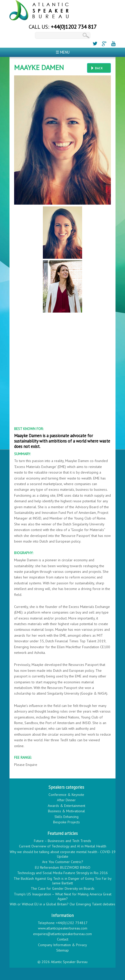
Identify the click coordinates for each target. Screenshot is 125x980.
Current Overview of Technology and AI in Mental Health (63, 846)
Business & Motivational (66, 811)
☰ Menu (63, 52)
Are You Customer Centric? (63, 862)
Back (99, 68)
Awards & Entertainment (66, 806)
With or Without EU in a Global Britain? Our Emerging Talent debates (62, 904)
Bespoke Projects (66, 822)
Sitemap (62, 950)
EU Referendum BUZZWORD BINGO (63, 867)
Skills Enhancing (66, 817)
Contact (63, 939)
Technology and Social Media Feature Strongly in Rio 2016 (62, 873)
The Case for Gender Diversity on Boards (63, 888)
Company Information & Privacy (62, 945)
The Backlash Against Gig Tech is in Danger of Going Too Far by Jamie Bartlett (63, 881)
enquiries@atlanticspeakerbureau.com (62, 934)
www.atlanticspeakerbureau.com (63, 928)
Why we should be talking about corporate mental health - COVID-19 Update (63, 854)
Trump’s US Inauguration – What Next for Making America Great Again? (63, 896)
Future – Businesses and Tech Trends (62, 841)
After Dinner (66, 800)
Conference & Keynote (66, 795)
